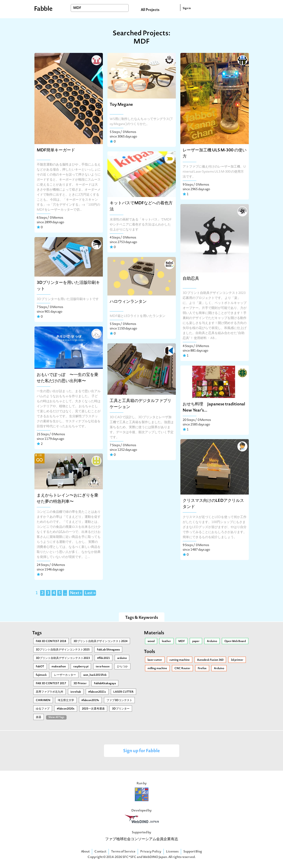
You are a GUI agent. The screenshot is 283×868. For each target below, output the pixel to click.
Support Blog (193, 852)
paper (196, 641)
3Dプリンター (121, 709)
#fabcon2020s (66, 709)
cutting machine (180, 660)
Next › (76, 593)
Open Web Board (235, 641)
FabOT (40, 667)
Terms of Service (123, 852)
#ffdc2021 (104, 658)
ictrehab (76, 692)
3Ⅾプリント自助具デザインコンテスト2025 (63, 650)
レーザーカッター (65, 675)
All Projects (150, 10)
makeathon (59, 667)
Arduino (212, 641)
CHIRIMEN (43, 700)
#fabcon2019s (90, 700)
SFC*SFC (129, 857)
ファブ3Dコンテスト (119, 700)
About (85, 852)
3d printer (237, 660)
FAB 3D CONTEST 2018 (51, 641)
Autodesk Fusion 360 (210, 660)
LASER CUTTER (123, 692)
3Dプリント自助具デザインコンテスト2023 (63, 658)
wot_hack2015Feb (95, 675)
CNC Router (182, 668)
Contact (100, 852)
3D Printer (80, 684)
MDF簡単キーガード (56, 150)
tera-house (103, 667)
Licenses (172, 852)
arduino (122, 658)
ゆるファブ (43, 709)
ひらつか (122, 667)
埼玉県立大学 (66, 700)
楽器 (39, 717)
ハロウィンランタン (128, 302)
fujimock (41, 675)
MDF (182, 641)
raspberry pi (81, 667)
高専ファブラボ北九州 (49, 692)
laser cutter (155, 660)
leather (166, 641)
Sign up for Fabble (141, 751)
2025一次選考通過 (93, 709)
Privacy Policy (151, 852)
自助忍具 (191, 279)
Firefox (202, 668)
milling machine (157, 668)
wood (151, 641)
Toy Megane (121, 105)
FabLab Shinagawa (108, 650)
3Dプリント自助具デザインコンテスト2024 (100, 641)
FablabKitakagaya (105, 684)
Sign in (187, 8)
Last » (90, 593)
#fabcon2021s (97, 692)
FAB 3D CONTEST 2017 (51, 684)
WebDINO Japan (155, 857)
